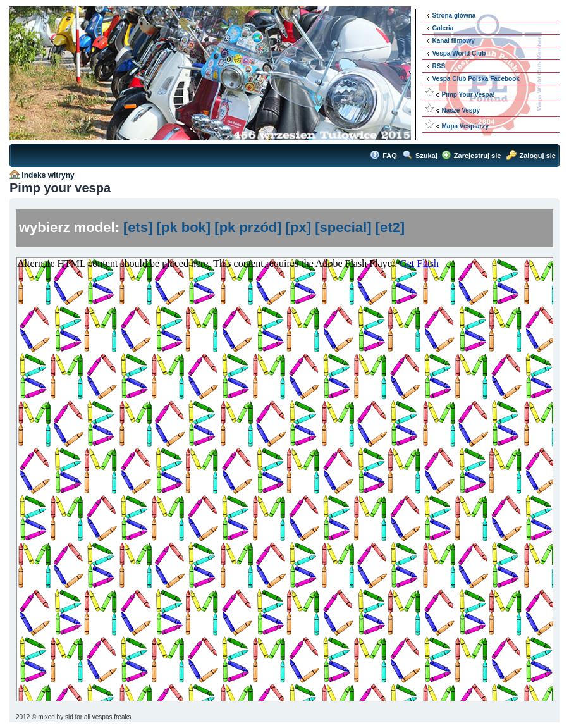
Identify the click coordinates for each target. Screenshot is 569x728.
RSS (439, 66)
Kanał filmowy (454, 41)
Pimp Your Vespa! (468, 95)
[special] (343, 227)
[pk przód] (248, 227)
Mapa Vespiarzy (465, 126)
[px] (298, 227)
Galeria (443, 28)
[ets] (138, 227)
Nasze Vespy (461, 110)
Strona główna (454, 15)
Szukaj (426, 156)
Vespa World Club (459, 53)
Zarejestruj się (478, 156)
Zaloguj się (538, 156)
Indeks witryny (48, 175)
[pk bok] (184, 227)
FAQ (390, 156)
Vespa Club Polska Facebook (476, 79)
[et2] (390, 227)
